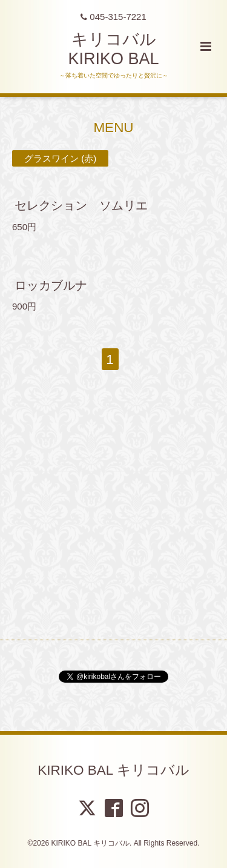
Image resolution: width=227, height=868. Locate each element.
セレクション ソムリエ (87, 205)
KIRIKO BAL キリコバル (113, 770)
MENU (113, 128)
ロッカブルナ (51, 285)
